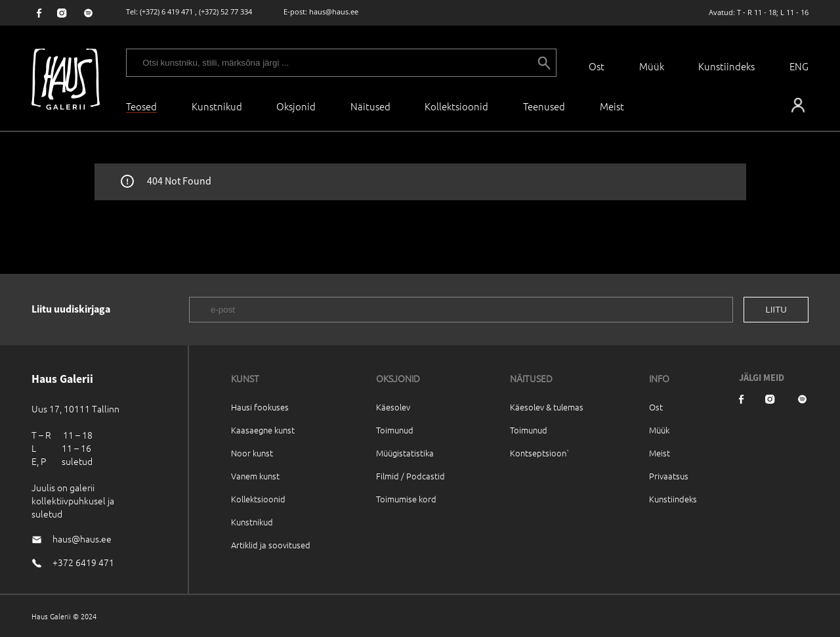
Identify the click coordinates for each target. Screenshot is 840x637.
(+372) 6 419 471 (166, 11)
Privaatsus (669, 476)
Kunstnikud (217, 106)
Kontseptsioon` (540, 453)
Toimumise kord (406, 499)
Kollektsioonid (456, 106)
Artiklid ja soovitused (271, 545)
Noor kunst (252, 453)
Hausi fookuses (260, 407)
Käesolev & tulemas (547, 407)
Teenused (544, 106)
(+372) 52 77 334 (225, 11)
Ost (597, 66)
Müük (652, 66)
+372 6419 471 (83, 562)
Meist (660, 453)
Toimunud (395, 430)
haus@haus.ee (334, 11)
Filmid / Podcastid (410, 476)
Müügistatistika (405, 453)
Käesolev (393, 407)
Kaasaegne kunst (263, 430)
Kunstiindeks (726, 66)
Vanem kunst (255, 476)
